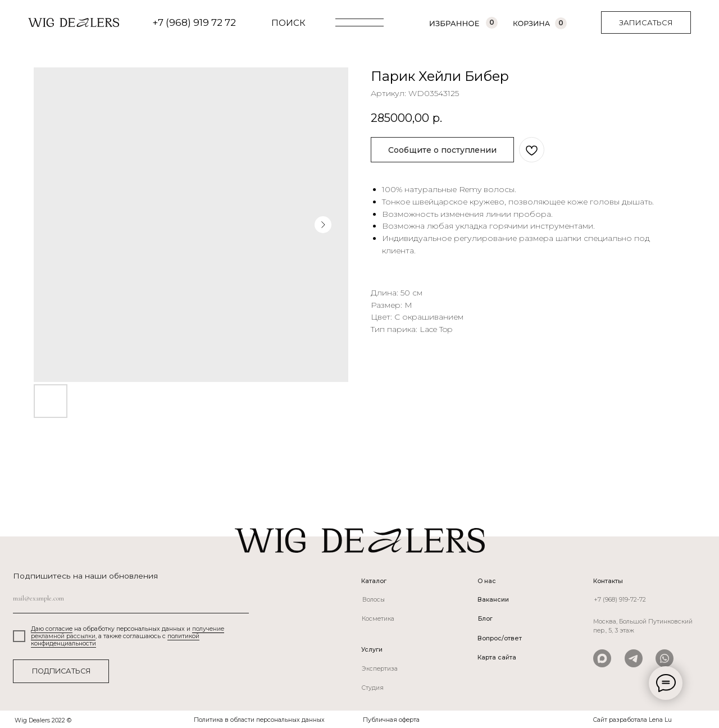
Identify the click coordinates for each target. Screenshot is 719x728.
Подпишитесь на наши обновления (85, 576)
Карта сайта (497, 658)
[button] (646, 22)
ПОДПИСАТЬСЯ (61, 671)
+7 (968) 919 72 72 (194, 22)
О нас (487, 581)
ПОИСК (288, 23)
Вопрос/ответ (500, 638)
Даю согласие (52, 629)
